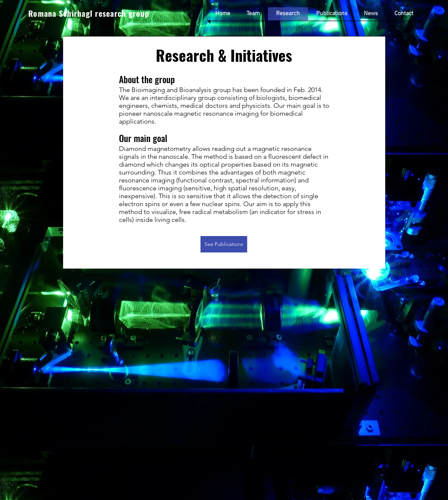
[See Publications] (224, 244)
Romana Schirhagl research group (89, 13)
